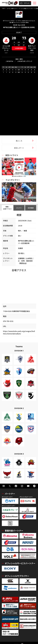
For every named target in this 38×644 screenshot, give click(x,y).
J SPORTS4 (9, 61)
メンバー (19, 208)
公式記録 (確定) (19, 48)
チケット (25, 3)
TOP (3, 8)
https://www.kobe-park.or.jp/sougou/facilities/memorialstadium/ (19, 332)
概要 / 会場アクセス (7, 208)
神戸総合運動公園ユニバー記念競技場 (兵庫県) (19, 27)
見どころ (19, 141)
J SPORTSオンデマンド (25, 61)
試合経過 (31, 208)
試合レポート (19, 148)
